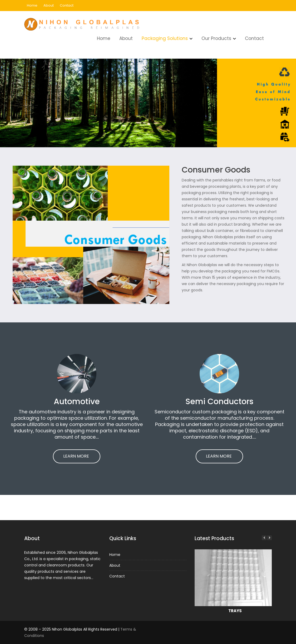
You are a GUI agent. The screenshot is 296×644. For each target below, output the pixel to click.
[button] (268, 539)
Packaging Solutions (165, 38)
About (49, 5)
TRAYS (235, 609)
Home (32, 5)
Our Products (216, 38)
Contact (67, 5)
